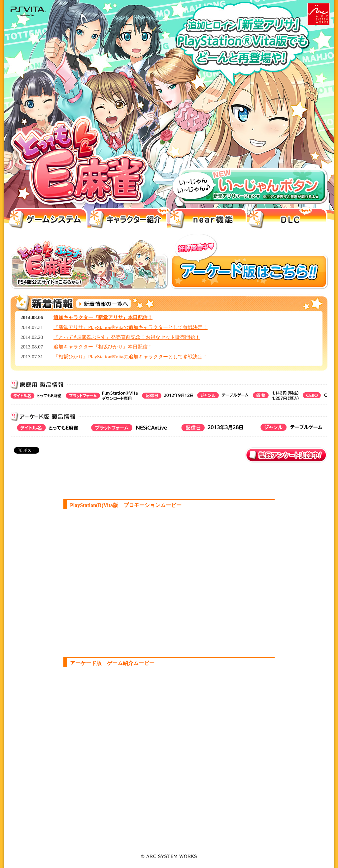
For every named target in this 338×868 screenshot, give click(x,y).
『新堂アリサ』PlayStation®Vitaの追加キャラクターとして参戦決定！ (131, 327)
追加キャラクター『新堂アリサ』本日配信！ (103, 317)
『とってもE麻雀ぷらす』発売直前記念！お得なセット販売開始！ (127, 337)
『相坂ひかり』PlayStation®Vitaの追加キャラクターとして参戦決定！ (131, 357)
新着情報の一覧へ (104, 304)
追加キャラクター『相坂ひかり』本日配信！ (103, 347)
